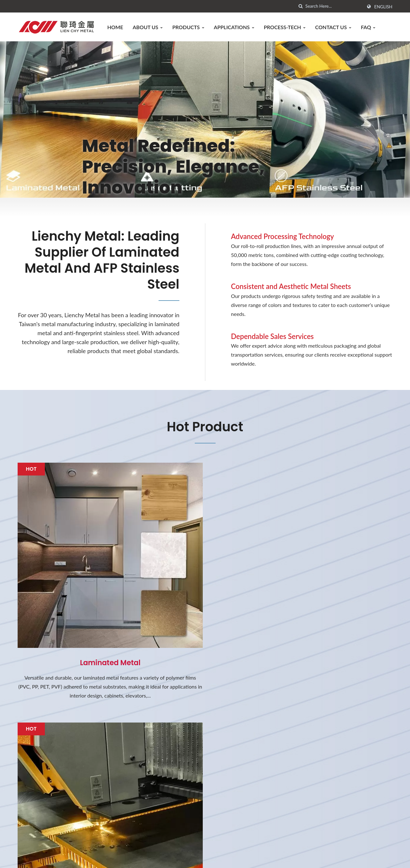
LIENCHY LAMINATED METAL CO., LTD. (106, 858)
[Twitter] (28, 827)
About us (148, 27)
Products (188, 27)
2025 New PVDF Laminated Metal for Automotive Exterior (252, 794)
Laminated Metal (77, 596)
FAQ (368, 27)
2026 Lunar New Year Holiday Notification (247, 758)
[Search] (334, 6)
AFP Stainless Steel (333, 596)
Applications (234, 27)
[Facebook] (21, 827)
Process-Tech (285, 27)
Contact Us (333, 27)
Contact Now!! (361, 690)
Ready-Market (377, 858)
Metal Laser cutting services (205, 596)
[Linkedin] (36, 827)
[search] (300, 6)
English (383, 7)
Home (115, 27)
